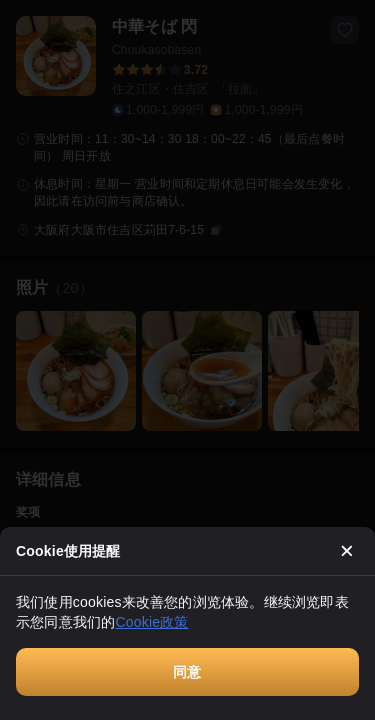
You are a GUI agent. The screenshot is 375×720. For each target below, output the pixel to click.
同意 (187, 672)
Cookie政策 (151, 622)
